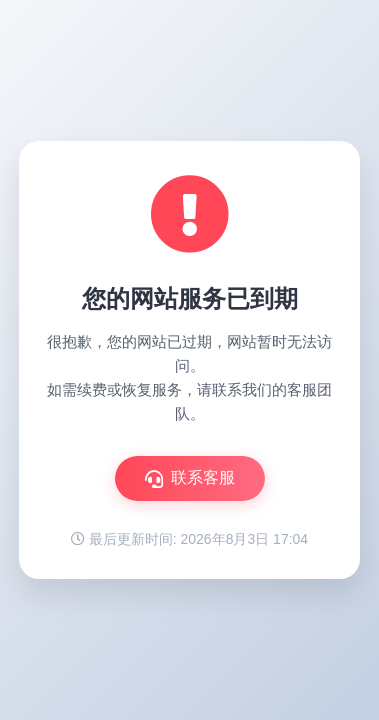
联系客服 (190, 478)
